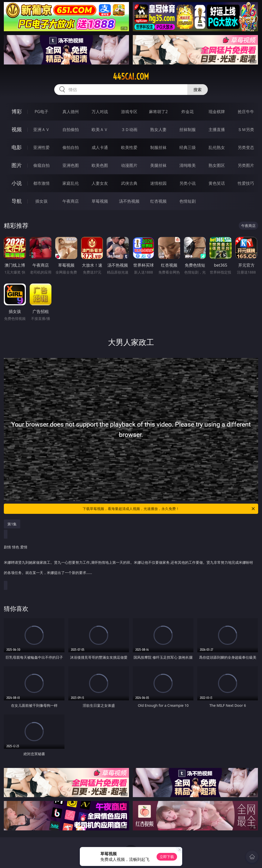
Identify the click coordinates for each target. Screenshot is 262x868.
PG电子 (41, 112)
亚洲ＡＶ (41, 129)
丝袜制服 (188, 129)
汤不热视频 (129, 201)
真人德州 (71, 112)
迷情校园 (158, 183)
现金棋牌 (217, 112)
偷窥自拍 (41, 165)
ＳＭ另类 (246, 129)
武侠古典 (129, 183)
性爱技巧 (246, 183)
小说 (17, 183)
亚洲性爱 (41, 147)
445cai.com (131, 77)
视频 (17, 129)
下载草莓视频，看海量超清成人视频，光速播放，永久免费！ (169, 509)
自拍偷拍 (71, 129)
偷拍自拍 (71, 147)
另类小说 (188, 183)
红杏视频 (158, 201)
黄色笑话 (217, 183)
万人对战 (100, 112)
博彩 (17, 111)
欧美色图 (100, 165)
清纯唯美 (188, 165)
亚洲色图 (71, 165)
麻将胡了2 (158, 112)
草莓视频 (100, 201)
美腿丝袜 (158, 165)
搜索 (198, 90)
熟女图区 (217, 165)
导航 (17, 201)
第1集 (12, 524)
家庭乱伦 (71, 183)
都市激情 (41, 183)
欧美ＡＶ (100, 129)
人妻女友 (100, 183)
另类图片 (246, 165)
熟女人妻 (158, 129)
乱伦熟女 (217, 147)
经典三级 (188, 147)
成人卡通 (100, 147)
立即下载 (167, 857)
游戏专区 (129, 112)
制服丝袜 (158, 147)
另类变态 (246, 147)
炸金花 (188, 112)
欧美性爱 (129, 147)
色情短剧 (188, 201)
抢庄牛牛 (246, 112)
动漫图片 (129, 165)
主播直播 (217, 129)
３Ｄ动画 (129, 129)
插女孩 (41, 201)
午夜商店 (71, 201)
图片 (17, 165)
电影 (17, 147)
